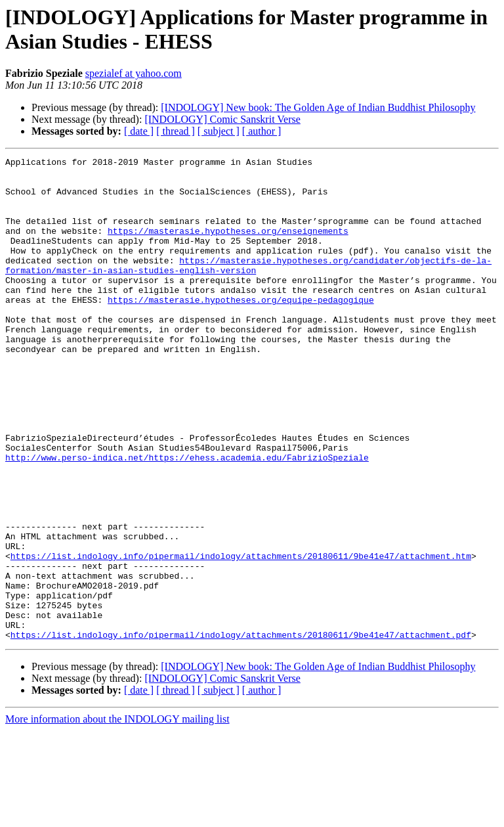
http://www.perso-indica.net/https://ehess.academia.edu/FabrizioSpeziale (187, 518)
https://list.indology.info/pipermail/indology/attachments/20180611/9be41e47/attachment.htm (241, 637)
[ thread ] (176, 131)
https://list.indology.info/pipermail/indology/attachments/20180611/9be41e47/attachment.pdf (241, 731)
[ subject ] (219, 131)
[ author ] (262, 131)
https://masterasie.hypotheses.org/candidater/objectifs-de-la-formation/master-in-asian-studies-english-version (248, 288)
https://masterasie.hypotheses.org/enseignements (228, 246)
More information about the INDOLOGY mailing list (117, 816)
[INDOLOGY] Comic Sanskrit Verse (222, 119)
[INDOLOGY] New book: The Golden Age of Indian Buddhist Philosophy (318, 107)
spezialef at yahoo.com (134, 73)
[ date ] (139, 131)
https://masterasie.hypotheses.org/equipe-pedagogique (241, 329)
